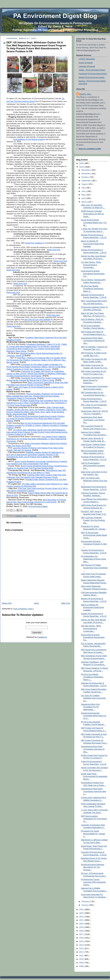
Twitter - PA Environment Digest (92, 70)
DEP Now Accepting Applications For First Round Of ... (94, 819)
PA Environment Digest (38, 506)
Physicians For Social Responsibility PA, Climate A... (93, 834)
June (84, 191)
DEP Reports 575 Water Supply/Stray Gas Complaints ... (94, 568)
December (86, 170)
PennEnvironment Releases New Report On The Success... (93, 867)
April (84, 198)
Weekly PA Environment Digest (91, 77)
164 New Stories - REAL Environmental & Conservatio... (91, 628)
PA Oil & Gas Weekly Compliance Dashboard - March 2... (92, 289)
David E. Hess (85, 94)
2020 (82, 924)
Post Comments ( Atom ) (24, 609)
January (85, 905)
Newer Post (7, 603)
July (83, 188)
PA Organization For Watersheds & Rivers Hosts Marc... (94, 559)
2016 (82, 938)
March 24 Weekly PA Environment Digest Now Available (92, 607)
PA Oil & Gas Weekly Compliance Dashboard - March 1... (92, 677)
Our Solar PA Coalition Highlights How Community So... (93, 698)
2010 (82, 959)
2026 (82, 163)
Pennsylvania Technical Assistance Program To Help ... (94, 544)
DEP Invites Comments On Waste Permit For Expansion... (92, 380)
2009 (82, 963)
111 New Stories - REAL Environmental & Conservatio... (91, 265)
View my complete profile (90, 149)
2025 (82, 167)
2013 (82, 949)
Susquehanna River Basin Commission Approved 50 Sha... (93, 341)
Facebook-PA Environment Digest (93, 74)
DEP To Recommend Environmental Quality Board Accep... (94, 535)
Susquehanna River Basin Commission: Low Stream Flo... (93, 420)
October (85, 177)
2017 (82, 934)
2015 (82, 941)
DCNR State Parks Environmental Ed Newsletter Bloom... (94, 777)
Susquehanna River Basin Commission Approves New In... (94, 791)
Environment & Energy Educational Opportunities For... (93, 274)
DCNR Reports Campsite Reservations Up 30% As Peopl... (92, 214)
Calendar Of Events (87, 66)
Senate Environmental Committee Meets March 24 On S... (94, 716)
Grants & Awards (86, 63)
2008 (82, 966)
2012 (82, 952)
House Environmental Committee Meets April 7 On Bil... (94, 223)
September (86, 181)
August (85, 184)
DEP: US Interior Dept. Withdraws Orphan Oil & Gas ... (94, 481)
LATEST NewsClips (87, 59)
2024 (82, 910)
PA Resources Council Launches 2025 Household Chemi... (93, 882)
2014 (82, 945)
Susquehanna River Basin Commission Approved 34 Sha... (93, 749)
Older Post (66, 603)
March (84, 202)
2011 (82, 956)
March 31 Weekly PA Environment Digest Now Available (92, 244)
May (83, 195)
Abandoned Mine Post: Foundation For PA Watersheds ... (91, 707)
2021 (82, 920)
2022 (82, 917)
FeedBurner (42, 637)
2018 (82, 931)
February (85, 902)
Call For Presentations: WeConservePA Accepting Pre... (93, 466)
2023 (82, 913)
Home (36, 603)
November (86, 174)
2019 (82, 927)
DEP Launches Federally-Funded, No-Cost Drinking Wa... (93, 520)
